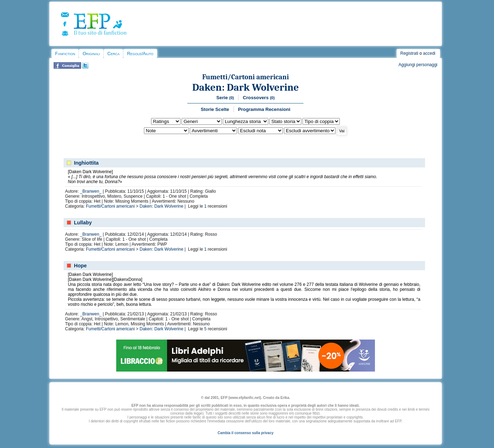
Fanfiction (65, 54)
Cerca (113, 54)
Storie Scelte (215, 109)
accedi (429, 53)
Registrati (409, 53)
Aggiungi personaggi (418, 65)
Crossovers (259, 98)
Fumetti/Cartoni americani (246, 77)
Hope (80, 266)
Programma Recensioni (264, 109)
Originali (91, 54)
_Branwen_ (91, 191)
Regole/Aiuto (140, 54)
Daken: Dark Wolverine (246, 87)
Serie (225, 98)
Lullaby (83, 223)
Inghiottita (86, 163)
